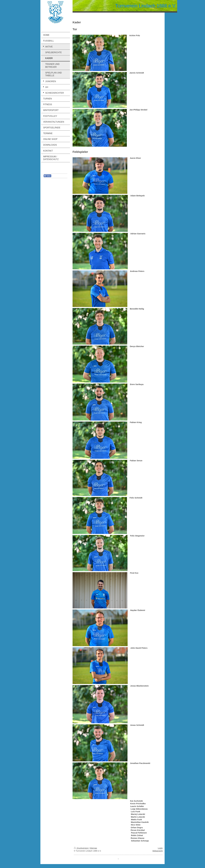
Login (160, 848)
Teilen (47, 176)
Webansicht (158, 851)
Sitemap (93, 848)
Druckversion (81, 848)
